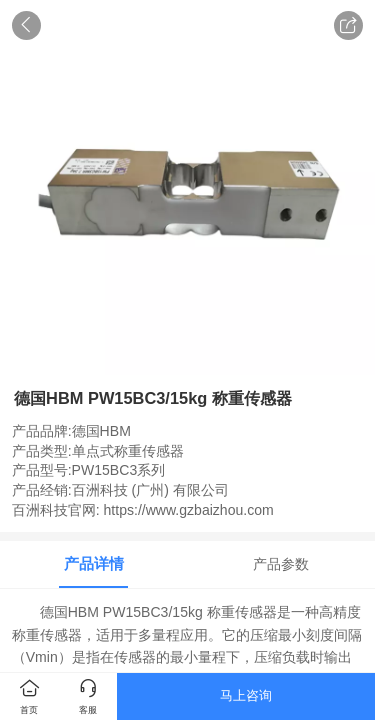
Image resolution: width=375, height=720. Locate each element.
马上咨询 (246, 695)
